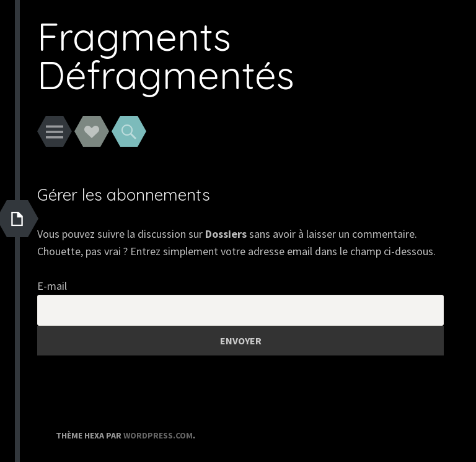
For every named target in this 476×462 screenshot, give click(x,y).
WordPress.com (158, 435)
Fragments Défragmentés (166, 55)
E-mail (52, 286)
